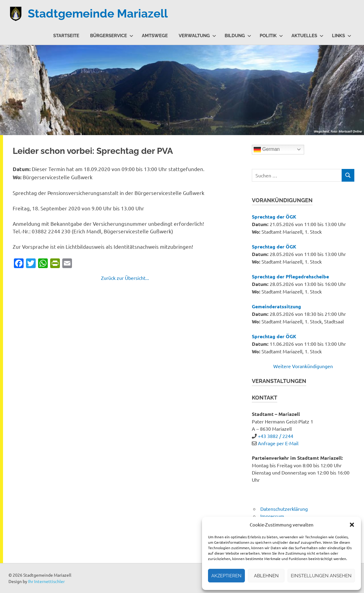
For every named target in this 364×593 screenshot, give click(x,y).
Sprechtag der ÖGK (274, 217)
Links (342, 36)
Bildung (238, 36)
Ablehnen (266, 576)
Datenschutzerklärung (284, 509)
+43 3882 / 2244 (276, 436)
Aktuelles (307, 36)
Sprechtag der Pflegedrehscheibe (290, 276)
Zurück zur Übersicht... (125, 278)
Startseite (66, 36)
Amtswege (155, 36)
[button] (352, 525)
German (267, 150)
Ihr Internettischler (46, 581)
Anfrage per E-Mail (278, 443)
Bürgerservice (112, 36)
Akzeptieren (226, 576)
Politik (271, 36)
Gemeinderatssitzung (276, 306)
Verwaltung (197, 36)
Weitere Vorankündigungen (303, 366)
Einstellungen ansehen (321, 576)
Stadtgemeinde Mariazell (98, 13)
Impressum (272, 516)
